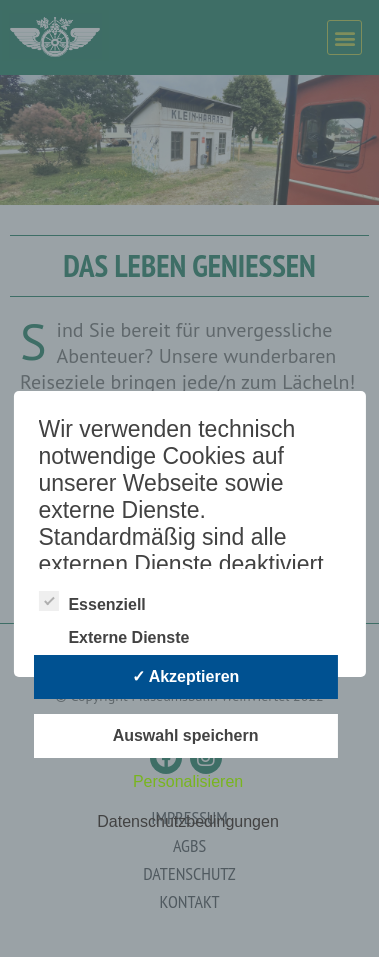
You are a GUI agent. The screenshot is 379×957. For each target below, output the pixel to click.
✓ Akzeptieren (186, 676)
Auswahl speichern (186, 735)
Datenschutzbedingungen (187, 821)
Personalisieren (188, 781)
